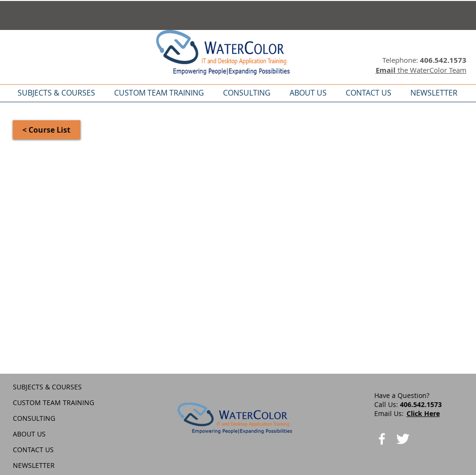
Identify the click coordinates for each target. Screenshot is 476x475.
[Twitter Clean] (403, 439)
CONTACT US (33, 450)
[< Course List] (47, 130)
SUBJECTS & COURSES (47, 387)
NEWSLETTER (34, 465)
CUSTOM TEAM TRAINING (53, 402)
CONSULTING (34, 418)
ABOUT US (29, 434)
